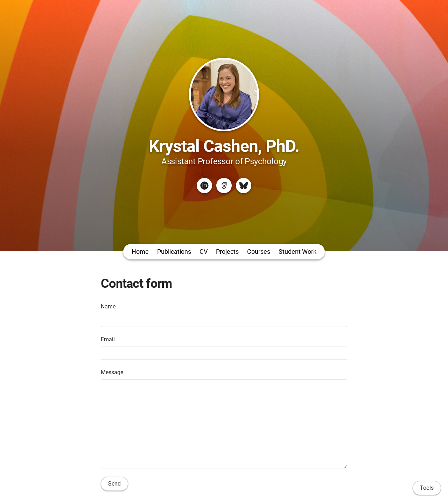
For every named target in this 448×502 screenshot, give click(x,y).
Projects (227, 252)
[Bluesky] (244, 186)
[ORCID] (204, 186)
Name (108, 306)
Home (140, 252)
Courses (259, 252)
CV (204, 252)
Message (112, 372)
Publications (174, 252)
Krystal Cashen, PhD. (224, 146)
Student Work (297, 252)
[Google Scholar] (224, 186)
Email (108, 339)
